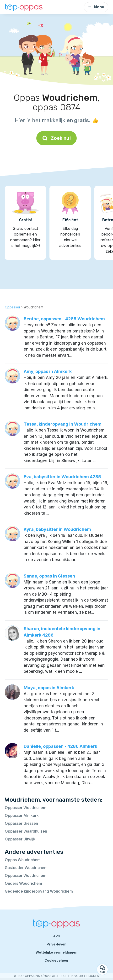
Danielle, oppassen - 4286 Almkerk (60, 746)
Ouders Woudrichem (23, 883)
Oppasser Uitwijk (20, 839)
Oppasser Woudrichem (26, 808)
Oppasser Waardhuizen (26, 831)
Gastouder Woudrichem (26, 868)
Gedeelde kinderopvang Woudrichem (39, 891)
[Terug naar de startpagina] (24, 7)
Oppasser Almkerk (22, 815)
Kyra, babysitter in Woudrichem (57, 529)
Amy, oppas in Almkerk (48, 371)
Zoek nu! (56, 138)
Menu (96, 7)
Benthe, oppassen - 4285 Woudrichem (64, 319)
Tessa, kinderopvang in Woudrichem (63, 424)
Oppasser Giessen (21, 823)
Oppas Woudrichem (23, 860)
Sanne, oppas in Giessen (49, 576)
